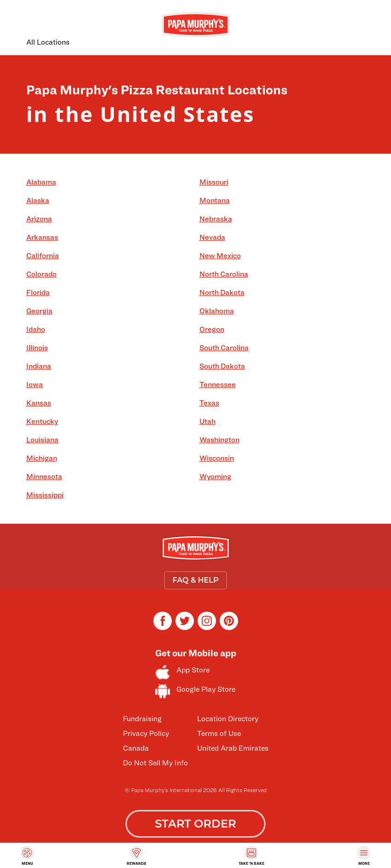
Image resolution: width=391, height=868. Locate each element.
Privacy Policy (146, 733)
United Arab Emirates (233, 748)
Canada (136, 748)
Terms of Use (219, 733)
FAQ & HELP (195, 580)
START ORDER (195, 824)
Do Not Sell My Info (155, 763)
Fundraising (142, 719)
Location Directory (228, 719)
